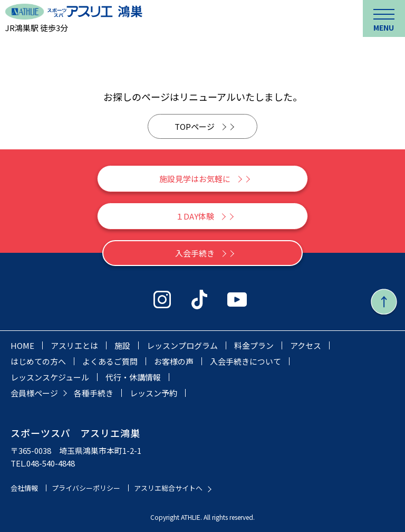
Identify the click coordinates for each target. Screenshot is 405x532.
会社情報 (24, 488)
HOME (22, 345)
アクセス (306, 345)
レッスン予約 (153, 393)
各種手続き (94, 393)
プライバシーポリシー (86, 488)
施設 (122, 345)
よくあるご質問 (110, 361)
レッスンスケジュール (50, 377)
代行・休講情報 (133, 377)
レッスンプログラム (182, 345)
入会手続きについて (245, 361)
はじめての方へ (38, 361)
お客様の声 (174, 361)
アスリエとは (74, 345)
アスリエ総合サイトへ (168, 488)
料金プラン (254, 345)
